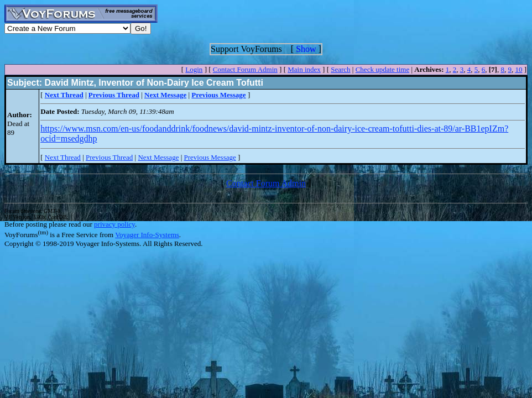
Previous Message (210, 157)
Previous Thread (109, 157)
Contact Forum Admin (245, 69)
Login (194, 69)
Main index (304, 69)
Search (340, 69)
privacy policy (114, 224)
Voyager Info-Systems (147, 235)
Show (306, 49)
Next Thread (63, 157)
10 (518, 69)
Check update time (382, 69)
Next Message (158, 157)
